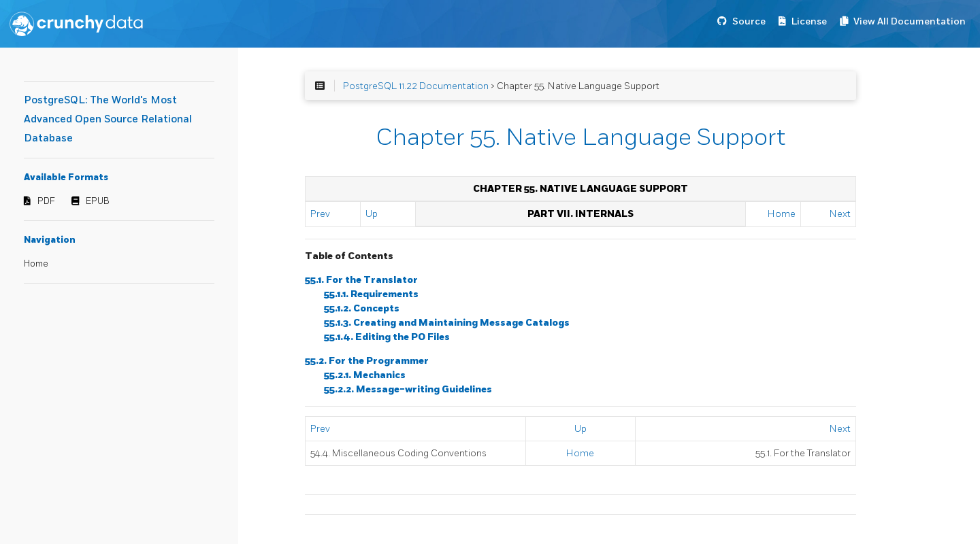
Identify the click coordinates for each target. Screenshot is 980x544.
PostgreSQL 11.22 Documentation (416, 86)
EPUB (98, 201)
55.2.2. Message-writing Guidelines (408, 389)
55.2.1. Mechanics (365, 375)
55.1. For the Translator (361, 280)
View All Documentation (910, 21)
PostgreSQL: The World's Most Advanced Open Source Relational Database (108, 119)
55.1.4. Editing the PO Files (387, 337)
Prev (320, 214)
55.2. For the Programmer (367, 361)
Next (840, 214)
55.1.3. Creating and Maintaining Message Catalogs (447, 323)
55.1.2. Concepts (362, 308)
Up (372, 214)
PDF (46, 201)
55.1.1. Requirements (371, 294)
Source (749, 21)
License (809, 21)
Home (36, 264)
